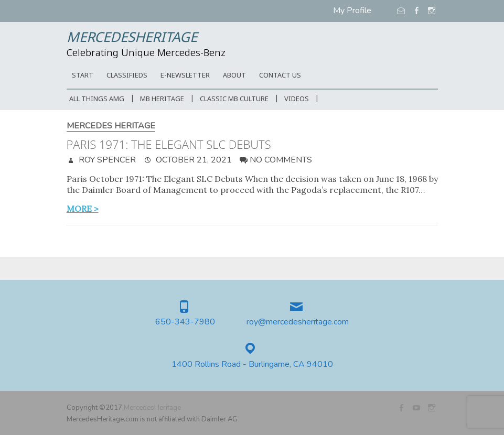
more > (83, 209)
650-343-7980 (185, 322)
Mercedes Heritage (111, 126)
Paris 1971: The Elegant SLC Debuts (169, 144)
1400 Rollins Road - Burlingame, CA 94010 (252, 365)
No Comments (281, 160)
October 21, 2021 (193, 160)
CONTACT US (280, 76)
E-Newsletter (185, 76)
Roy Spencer (106, 160)
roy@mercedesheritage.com (298, 322)
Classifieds (127, 76)
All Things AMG (97, 99)
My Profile (352, 10)
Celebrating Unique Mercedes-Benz (146, 53)
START (83, 76)
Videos (297, 99)
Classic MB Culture (234, 99)
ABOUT (234, 76)
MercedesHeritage (132, 38)
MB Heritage (162, 99)
